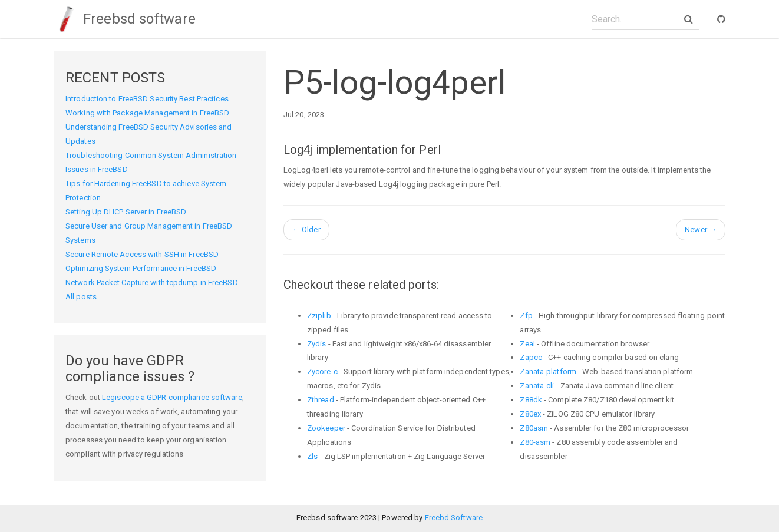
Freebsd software (125, 19)
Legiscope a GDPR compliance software (172, 397)
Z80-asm (535, 442)
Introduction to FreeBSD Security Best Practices (147, 99)
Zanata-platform (548, 371)
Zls (312, 456)
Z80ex (530, 414)
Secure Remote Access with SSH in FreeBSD (142, 254)
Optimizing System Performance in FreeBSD (141, 268)
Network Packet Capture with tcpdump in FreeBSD (152, 282)
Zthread (321, 400)
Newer (701, 229)
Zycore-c (322, 371)
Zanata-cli (537, 386)
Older (306, 229)
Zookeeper (326, 428)
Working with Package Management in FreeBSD (147, 113)
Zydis (317, 344)
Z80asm (534, 428)
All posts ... (85, 297)
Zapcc (531, 357)
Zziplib (319, 315)
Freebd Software (454, 518)
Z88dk (531, 400)
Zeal (527, 344)
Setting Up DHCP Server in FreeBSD (126, 212)
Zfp (526, 315)
